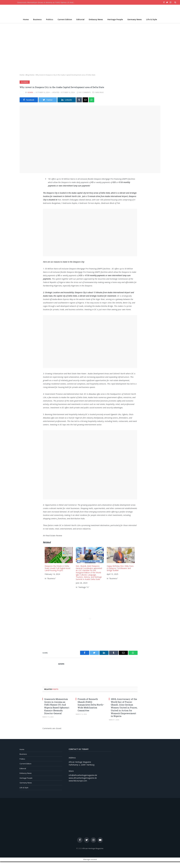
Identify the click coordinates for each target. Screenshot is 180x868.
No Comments (84, 92)
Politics (50, 19)
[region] (90, 49)
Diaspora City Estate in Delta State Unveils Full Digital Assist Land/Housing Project (58, 568)
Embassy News (96, 19)
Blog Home (30, 75)
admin (30, 92)
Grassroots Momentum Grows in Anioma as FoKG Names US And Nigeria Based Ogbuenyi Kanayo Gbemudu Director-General (47, 2)
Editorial (80, 19)
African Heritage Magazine (93, 848)
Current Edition (65, 19)
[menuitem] (59, 568)
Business (37, 19)
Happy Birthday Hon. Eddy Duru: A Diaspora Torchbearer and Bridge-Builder (120, 568)
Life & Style (152, 19)
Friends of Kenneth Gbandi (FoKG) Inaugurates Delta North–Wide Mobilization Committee (91, 705)
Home (26, 19)
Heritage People (115, 19)
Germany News (135, 19)
